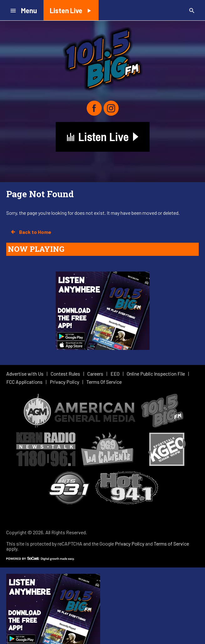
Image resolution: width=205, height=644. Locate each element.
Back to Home (31, 232)
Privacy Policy (130, 544)
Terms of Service (171, 544)
